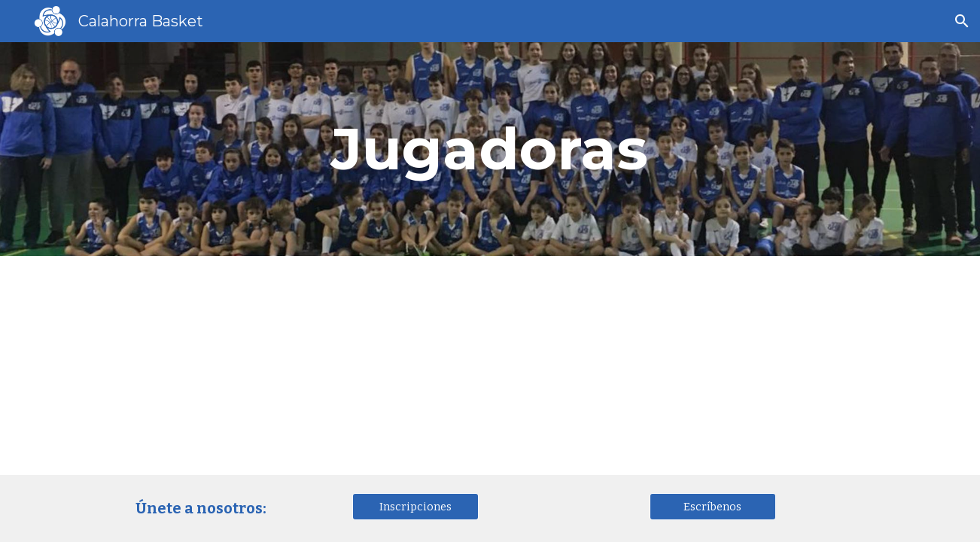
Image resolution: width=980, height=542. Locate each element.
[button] (962, 21)
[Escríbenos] (713, 506)
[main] (490, 149)
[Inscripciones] (415, 506)
